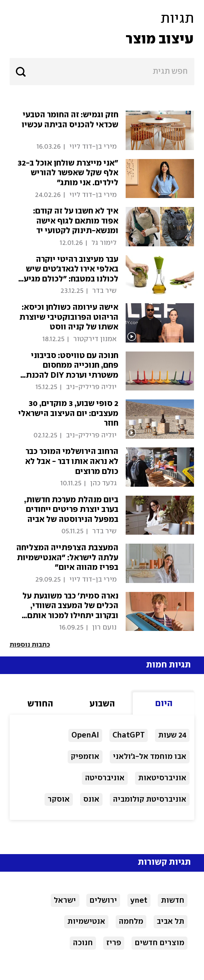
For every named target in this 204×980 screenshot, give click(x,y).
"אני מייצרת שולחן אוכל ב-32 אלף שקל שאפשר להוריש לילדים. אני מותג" (68, 173)
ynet (139, 900)
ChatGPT (129, 735)
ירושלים (103, 900)
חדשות (173, 900)
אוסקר (59, 799)
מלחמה (131, 922)
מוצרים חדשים (159, 943)
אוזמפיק (85, 757)
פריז (114, 943)
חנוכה (83, 943)
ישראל (65, 900)
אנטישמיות (86, 922)
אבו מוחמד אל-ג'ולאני (150, 757)
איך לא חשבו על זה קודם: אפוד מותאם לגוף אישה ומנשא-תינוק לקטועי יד (76, 221)
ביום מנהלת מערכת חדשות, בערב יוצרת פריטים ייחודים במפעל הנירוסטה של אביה (71, 510)
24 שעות (172, 735)
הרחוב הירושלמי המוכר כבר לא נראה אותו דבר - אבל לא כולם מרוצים (72, 462)
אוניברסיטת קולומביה (150, 799)
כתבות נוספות (30, 645)
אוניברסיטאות (162, 778)
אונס (91, 799)
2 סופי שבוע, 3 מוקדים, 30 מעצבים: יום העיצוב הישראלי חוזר (68, 414)
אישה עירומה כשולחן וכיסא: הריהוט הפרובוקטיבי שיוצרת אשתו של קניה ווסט (69, 317)
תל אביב (171, 922)
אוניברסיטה (105, 778)
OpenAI (85, 735)
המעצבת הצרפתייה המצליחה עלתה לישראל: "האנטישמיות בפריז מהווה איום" (67, 558)
